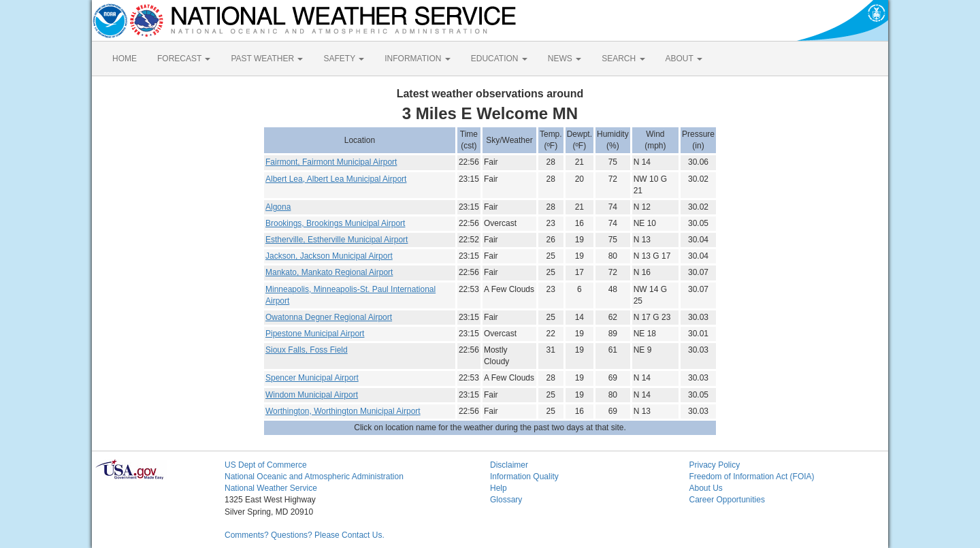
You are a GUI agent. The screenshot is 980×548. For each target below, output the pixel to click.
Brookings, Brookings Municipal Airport (335, 223)
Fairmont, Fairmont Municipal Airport (331, 162)
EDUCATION (499, 59)
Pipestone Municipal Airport (315, 334)
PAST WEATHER (267, 59)
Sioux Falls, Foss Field (307, 350)
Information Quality (524, 477)
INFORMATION (417, 59)
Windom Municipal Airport (312, 395)
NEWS (565, 59)
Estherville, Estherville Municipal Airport (337, 240)
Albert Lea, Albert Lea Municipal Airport (336, 179)
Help (499, 488)
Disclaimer (509, 465)
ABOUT (684, 59)
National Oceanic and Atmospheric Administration (314, 477)
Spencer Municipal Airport (312, 378)
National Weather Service (271, 488)
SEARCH (623, 59)
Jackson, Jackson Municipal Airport (329, 256)
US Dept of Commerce (266, 465)
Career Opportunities (727, 500)
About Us (706, 488)
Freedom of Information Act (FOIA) (752, 477)
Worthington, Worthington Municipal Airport (343, 411)
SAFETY (344, 59)
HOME (125, 59)
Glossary (506, 500)
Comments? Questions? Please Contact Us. (305, 535)
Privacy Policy (715, 465)
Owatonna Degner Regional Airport (329, 317)
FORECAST (184, 59)
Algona (278, 207)
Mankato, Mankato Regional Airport (329, 272)
